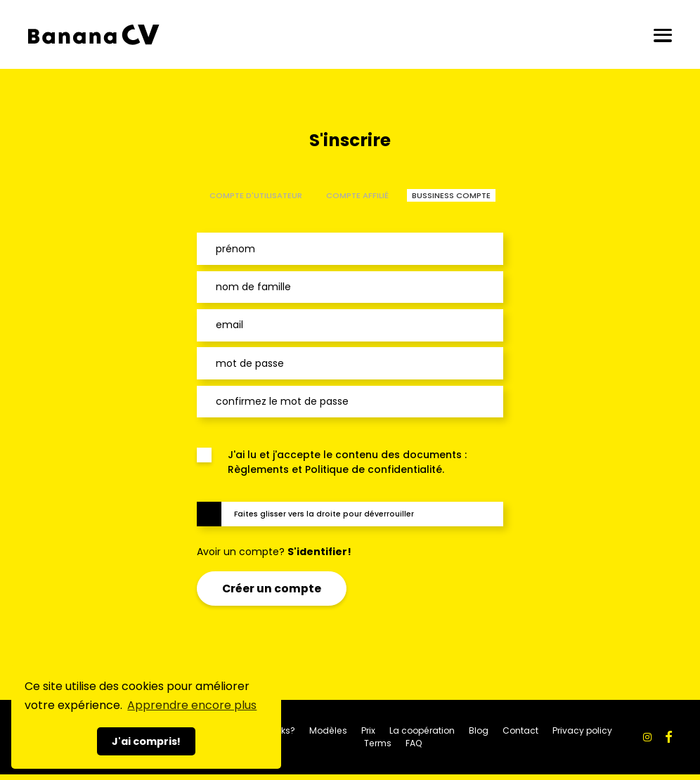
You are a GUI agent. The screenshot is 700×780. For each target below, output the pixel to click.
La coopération (422, 730)
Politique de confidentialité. (375, 469)
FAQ (414, 743)
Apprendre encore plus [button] (192, 705)
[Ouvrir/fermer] (663, 35)
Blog (479, 730)
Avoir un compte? (274, 552)
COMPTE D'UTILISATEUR (256, 195)
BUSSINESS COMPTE (451, 195)
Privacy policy (582, 730)
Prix (368, 730)
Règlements (258, 469)
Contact (520, 730)
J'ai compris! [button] (146, 741)
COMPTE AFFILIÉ (357, 195)
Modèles (328, 730)
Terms (378, 743)
